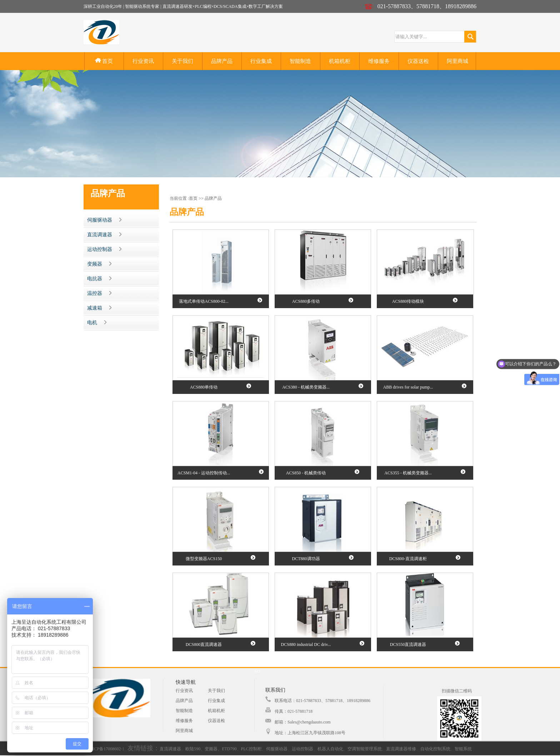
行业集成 (261, 61)
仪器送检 (418, 61)
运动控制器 (104, 249)
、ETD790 (227, 749)
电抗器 (99, 279)
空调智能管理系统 (365, 749)
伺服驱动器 (104, 220)
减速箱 (99, 308)
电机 (97, 323)
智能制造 (300, 61)
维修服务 (379, 61)
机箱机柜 (340, 61)
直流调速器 (104, 235)
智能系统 (463, 749)
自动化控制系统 (435, 749)
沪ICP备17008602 (104, 749)
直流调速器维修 (401, 749)
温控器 (99, 293)
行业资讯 (143, 61)
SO (257, 671)
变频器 (99, 264)
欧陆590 (193, 749)
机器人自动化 (330, 749)
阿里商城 (457, 61)
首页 (104, 61)
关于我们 (182, 61)
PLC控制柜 (251, 749)
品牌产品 (222, 61)
